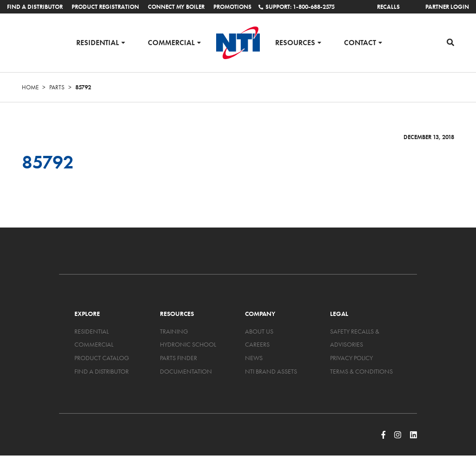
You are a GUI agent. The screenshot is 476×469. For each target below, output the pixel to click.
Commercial (171, 42)
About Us (259, 331)
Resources (295, 42)
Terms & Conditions (361, 371)
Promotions (232, 7)
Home (30, 87)
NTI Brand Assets (271, 371)
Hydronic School (188, 344)
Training (174, 331)
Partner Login (447, 7)
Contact (360, 42)
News (254, 358)
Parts (57, 87)
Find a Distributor (35, 7)
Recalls (388, 7)
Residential (98, 42)
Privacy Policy (351, 358)
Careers (257, 344)
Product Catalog (102, 358)
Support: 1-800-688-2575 (297, 7)
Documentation (186, 371)
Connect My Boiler (176, 7)
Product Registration (105, 7)
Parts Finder (178, 358)
